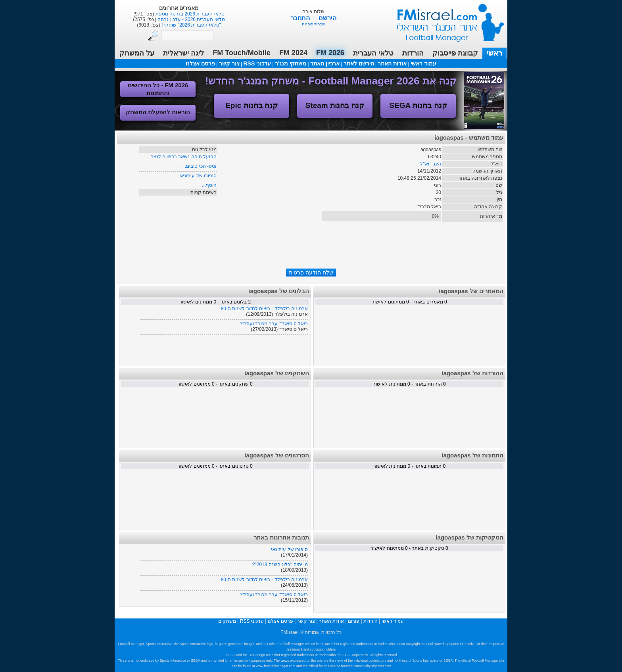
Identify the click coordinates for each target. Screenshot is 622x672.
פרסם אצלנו (200, 63)
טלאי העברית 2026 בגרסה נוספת (189, 14)
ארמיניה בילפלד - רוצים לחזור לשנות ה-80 (264, 309)
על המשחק (137, 53)
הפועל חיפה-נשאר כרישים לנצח (183, 157)
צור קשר (229, 63)
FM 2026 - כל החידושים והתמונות (158, 89)
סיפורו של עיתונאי (198, 176)
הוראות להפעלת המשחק (158, 112)
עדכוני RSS (257, 63)
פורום (354, 621)
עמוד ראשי (445, 20)
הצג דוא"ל (431, 164)
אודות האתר (392, 63)
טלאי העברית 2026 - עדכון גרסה (191, 19)
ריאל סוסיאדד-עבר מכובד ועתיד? (274, 324)
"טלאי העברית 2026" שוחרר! (191, 25)
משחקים (227, 621)
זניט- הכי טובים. (201, 166)
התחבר (301, 18)
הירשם (327, 18)
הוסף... (209, 185)
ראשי (494, 53)
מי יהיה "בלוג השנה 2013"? (280, 564)
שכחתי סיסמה (314, 24)
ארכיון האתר (325, 63)
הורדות (413, 53)
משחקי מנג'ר (291, 63)
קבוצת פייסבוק (455, 53)
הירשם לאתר (359, 63)
